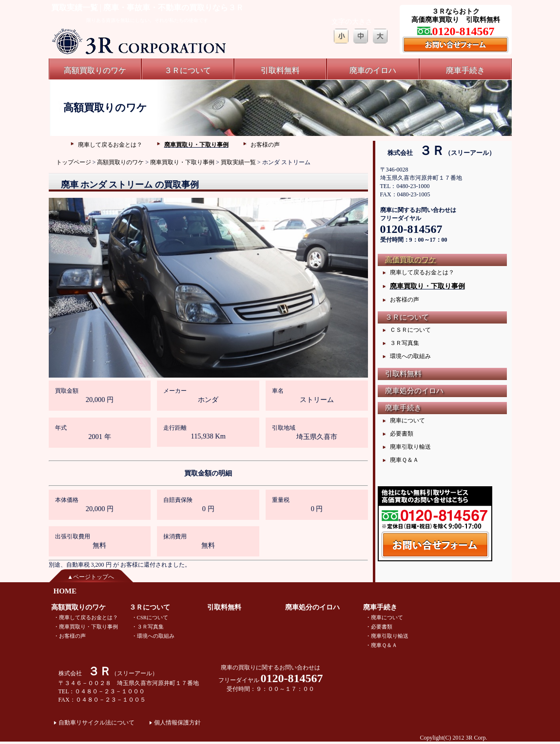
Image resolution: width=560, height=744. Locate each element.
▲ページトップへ (91, 577)
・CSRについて (150, 617)
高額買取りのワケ (95, 70)
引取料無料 (280, 70)
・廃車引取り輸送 (387, 636)
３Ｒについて (188, 70)
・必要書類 (379, 627)
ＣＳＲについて (410, 330)
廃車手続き (465, 70)
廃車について (407, 420)
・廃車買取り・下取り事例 (86, 627)
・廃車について (384, 617)
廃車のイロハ (373, 70)
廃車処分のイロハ (414, 391)
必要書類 (402, 434)
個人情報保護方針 (177, 723)
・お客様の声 (70, 636)
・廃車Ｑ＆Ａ (381, 645)
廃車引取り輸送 (410, 447)
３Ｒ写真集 (405, 343)
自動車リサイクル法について (97, 723)
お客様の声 (265, 145)
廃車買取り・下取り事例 (196, 145)
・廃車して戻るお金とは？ (86, 617)
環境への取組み (410, 356)
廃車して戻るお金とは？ (110, 145)
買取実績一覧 (238, 162)
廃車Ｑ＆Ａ (404, 460)
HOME (65, 591)
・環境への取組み (153, 636)
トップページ (74, 162)
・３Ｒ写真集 (148, 627)
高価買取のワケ (411, 260)
